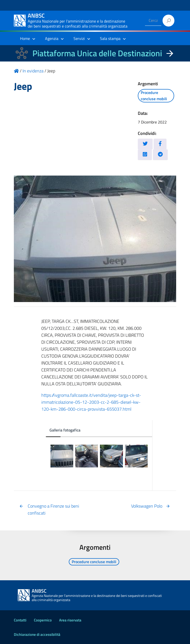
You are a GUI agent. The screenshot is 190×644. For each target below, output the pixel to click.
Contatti (20, 620)
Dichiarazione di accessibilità (37, 634)
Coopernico (43, 620)
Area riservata (70, 620)
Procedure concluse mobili (154, 96)
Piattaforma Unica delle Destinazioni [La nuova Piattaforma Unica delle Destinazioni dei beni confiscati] (97, 53)
